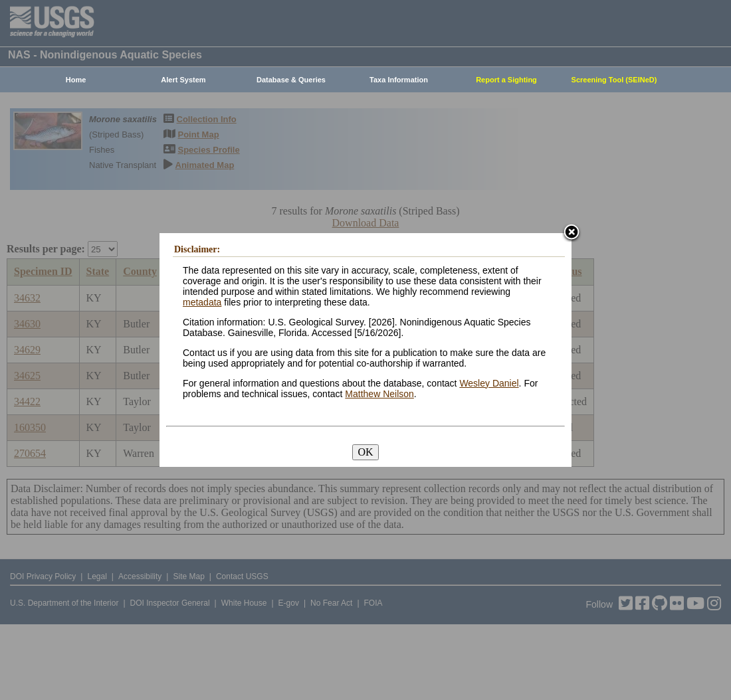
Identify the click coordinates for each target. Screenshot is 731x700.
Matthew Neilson (379, 394)
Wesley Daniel (489, 383)
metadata (202, 302)
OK (365, 452)
